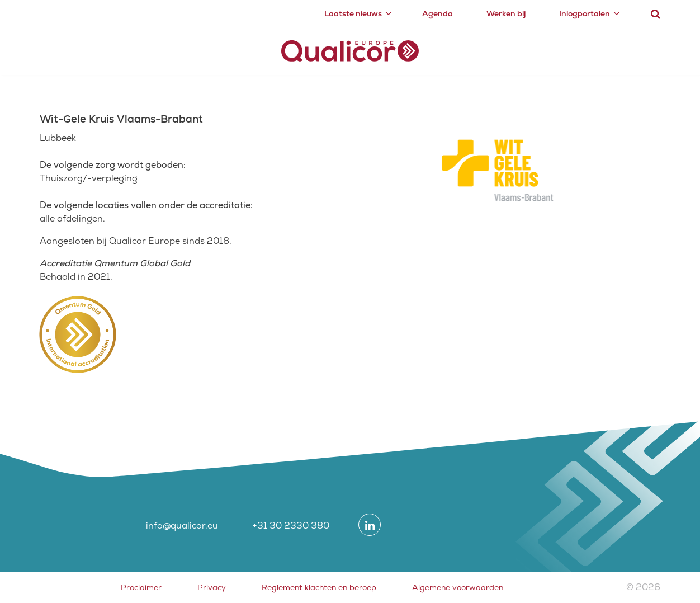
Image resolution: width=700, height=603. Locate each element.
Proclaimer (141, 587)
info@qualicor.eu (182, 526)
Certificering (147, 49)
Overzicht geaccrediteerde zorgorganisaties (207, 86)
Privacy (212, 587)
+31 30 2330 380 (291, 526)
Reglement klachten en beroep (319, 587)
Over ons (564, 49)
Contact (630, 49)
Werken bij (506, 13)
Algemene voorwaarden (458, 587)
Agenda (438, 13)
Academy (217, 49)
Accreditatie (68, 49)
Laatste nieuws (353, 13)
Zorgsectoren (483, 49)
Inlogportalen (585, 13)
